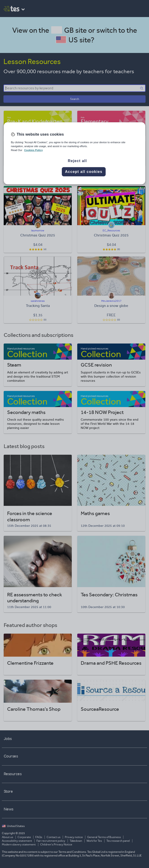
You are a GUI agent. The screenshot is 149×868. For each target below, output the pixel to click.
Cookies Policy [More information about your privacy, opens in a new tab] (34, 150)
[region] (74, 153)
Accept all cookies (84, 172)
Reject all (77, 161)
